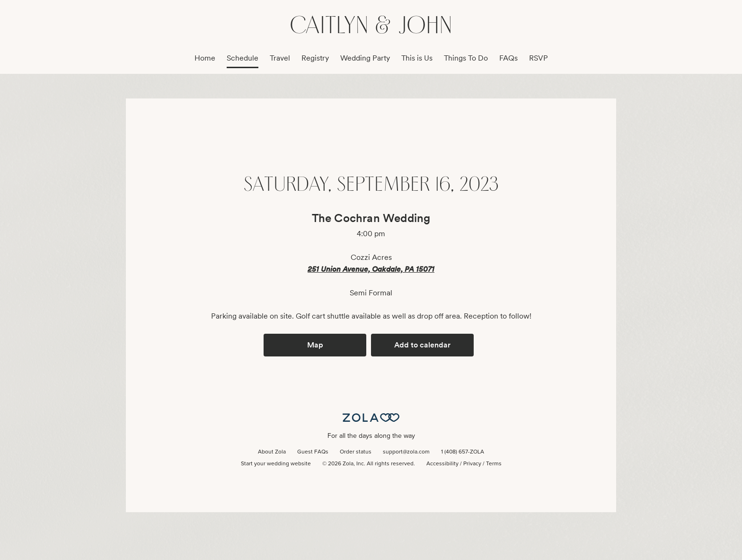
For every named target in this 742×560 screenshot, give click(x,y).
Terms (494, 464)
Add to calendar (422, 345)
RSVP (539, 58)
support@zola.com (406, 452)
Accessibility (442, 464)
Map (315, 345)
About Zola (272, 452)
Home (205, 58)
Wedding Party (365, 58)
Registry (315, 58)
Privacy (472, 464)
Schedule (243, 58)
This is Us (417, 58)
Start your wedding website (276, 464)
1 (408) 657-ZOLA (463, 452)
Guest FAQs (313, 452)
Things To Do (466, 58)
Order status (356, 452)
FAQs (508, 58)
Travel (280, 58)
